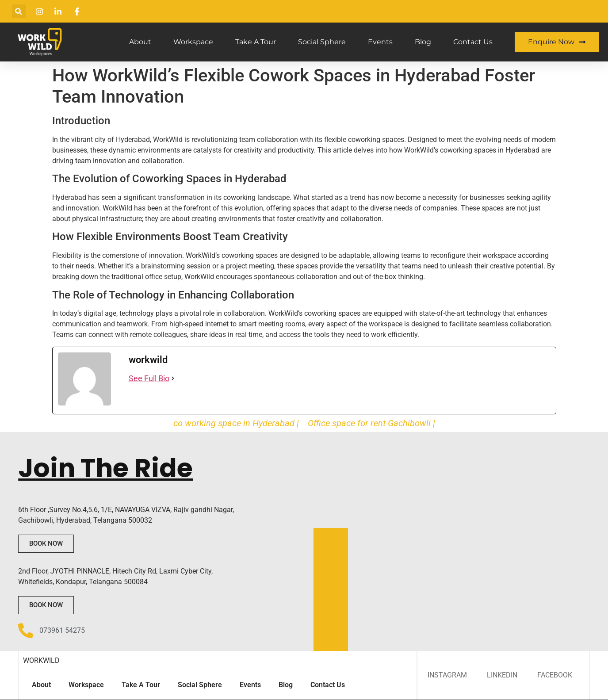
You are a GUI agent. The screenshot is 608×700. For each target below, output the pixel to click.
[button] (19, 11)
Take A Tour (256, 42)
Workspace (193, 42)
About (140, 42)
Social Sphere (322, 42)
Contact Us (473, 42)
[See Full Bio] (173, 378)
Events (380, 42)
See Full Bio (149, 378)
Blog (423, 42)
